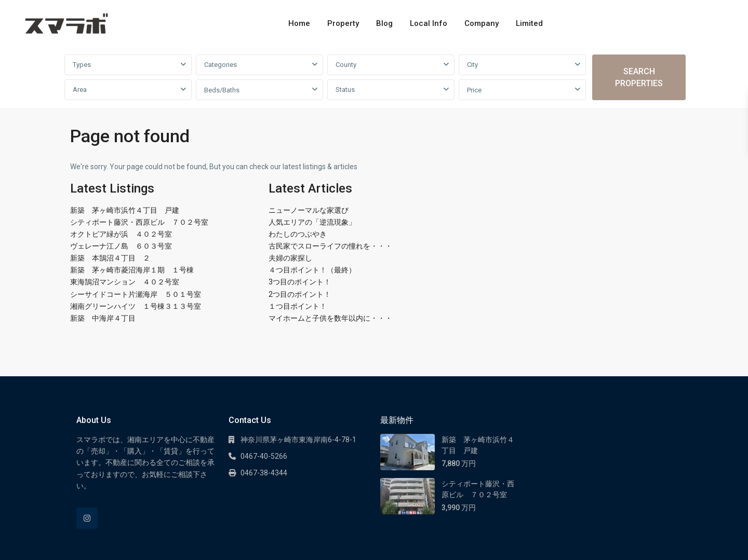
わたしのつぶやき (298, 234)
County (346, 65)
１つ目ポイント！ (298, 306)
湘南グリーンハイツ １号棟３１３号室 (136, 306)
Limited (529, 23)
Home (299, 23)
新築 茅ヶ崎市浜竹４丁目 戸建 (125, 210)
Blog (384, 23)
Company (482, 23)
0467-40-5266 (264, 456)
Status (345, 90)
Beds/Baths (222, 90)
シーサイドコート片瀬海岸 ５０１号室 (136, 294)
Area (80, 90)
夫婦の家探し (290, 258)
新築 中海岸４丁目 (103, 318)
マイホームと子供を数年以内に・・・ (330, 318)
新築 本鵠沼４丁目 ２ (110, 258)
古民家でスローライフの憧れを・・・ (330, 246)
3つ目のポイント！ (300, 282)
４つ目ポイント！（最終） (312, 270)
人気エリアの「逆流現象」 (312, 222)
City (472, 65)
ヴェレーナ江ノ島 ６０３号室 (121, 246)
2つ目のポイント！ (300, 294)
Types (82, 65)
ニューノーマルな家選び (309, 210)
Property (343, 23)
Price (474, 90)
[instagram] (87, 518)
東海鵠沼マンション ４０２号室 (125, 282)
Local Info (429, 23)
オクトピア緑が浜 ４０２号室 (121, 234)
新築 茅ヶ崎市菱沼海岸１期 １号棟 (132, 270)
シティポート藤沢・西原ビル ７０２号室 (139, 222)
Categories (221, 65)
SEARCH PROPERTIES (639, 77)
